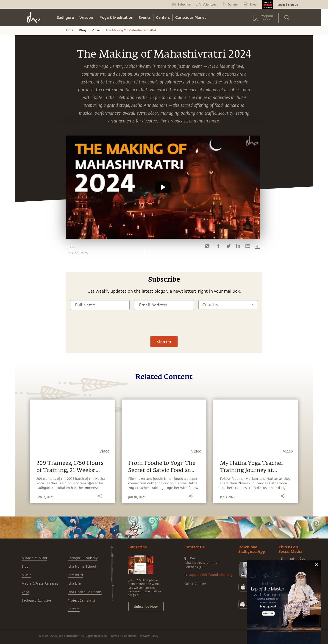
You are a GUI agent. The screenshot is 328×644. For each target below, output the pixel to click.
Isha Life (74, 584)
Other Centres (196, 584)
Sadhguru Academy (83, 558)
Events (145, 17)
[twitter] (228, 247)
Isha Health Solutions (85, 592)
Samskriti (75, 575)
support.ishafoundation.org (211, 575)
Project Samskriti (81, 601)
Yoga (25, 592)
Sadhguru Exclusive (37, 601)
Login (281, 5)
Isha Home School (82, 567)
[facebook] (218, 247)
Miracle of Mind (34, 558)
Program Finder (266, 18)
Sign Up (293, 5)
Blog (83, 30)
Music (26, 575)
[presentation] (164, 322)
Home (69, 30)
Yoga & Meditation (117, 17)
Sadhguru (65, 17)
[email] (248, 247)
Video (96, 30)
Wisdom (87, 17)
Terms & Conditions (124, 636)
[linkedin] (238, 247)
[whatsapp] (207, 247)
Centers (163, 17)
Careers (74, 609)
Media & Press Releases (40, 584)
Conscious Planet (191, 17)
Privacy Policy (149, 636)
